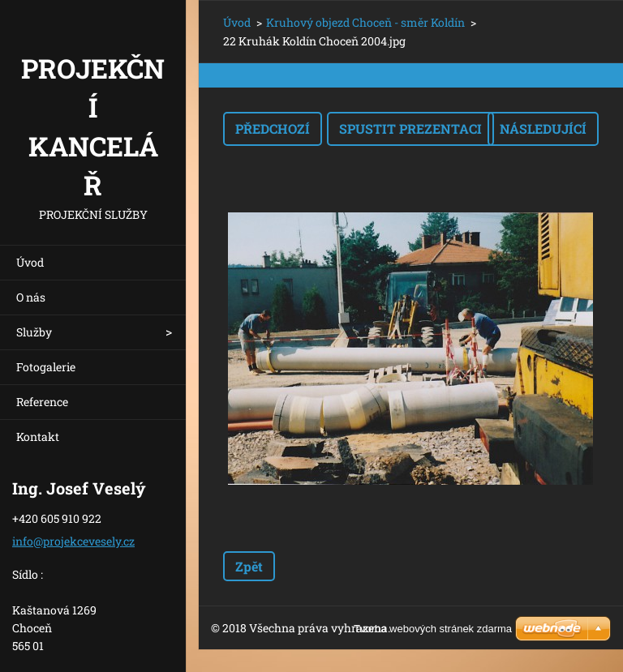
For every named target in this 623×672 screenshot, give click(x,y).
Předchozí (273, 128)
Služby (34, 332)
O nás (31, 297)
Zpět (249, 566)
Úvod (30, 262)
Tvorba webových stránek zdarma (433, 629)
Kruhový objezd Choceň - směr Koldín (365, 22)
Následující (543, 128)
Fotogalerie (46, 367)
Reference (42, 402)
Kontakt (38, 437)
